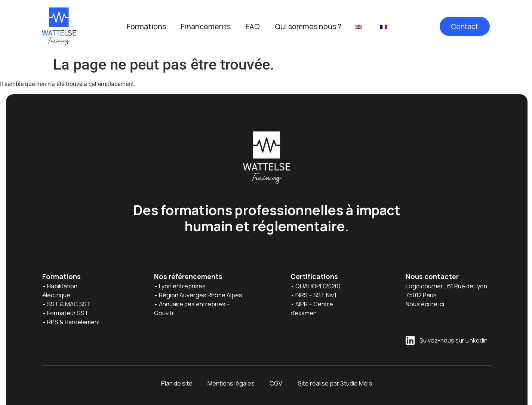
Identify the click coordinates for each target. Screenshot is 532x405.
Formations (146, 26)
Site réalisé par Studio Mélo (335, 383)
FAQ (253, 26)
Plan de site (177, 383)
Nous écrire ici (425, 304)
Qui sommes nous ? (308, 26)
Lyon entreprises (183, 286)
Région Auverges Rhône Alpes (201, 295)
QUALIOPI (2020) (319, 286)
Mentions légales (231, 383)
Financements (206, 26)
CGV (276, 383)
